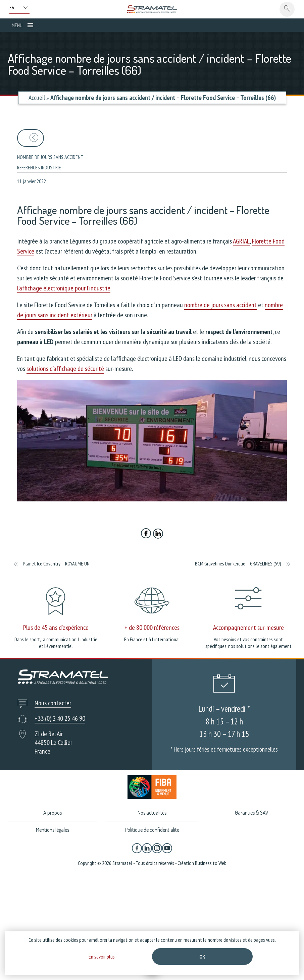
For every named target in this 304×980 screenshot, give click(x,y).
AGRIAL (241, 241)
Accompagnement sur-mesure (248, 628)
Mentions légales (53, 830)
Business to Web (211, 863)
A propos (53, 813)
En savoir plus (102, 957)
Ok (202, 957)
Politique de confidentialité (152, 830)
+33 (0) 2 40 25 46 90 (60, 718)
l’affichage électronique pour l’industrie (64, 288)
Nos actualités (152, 813)
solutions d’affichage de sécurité (65, 369)
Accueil (37, 98)
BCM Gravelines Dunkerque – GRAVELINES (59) (238, 563)
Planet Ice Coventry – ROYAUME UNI (57, 563)
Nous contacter (53, 703)
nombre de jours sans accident (220, 305)
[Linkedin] (147, 848)
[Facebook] (137, 848)
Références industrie (39, 167)
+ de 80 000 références (152, 628)
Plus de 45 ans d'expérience (56, 628)
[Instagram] (157, 848)
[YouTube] (167, 848)
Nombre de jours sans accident (50, 157)
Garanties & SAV (252, 813)
